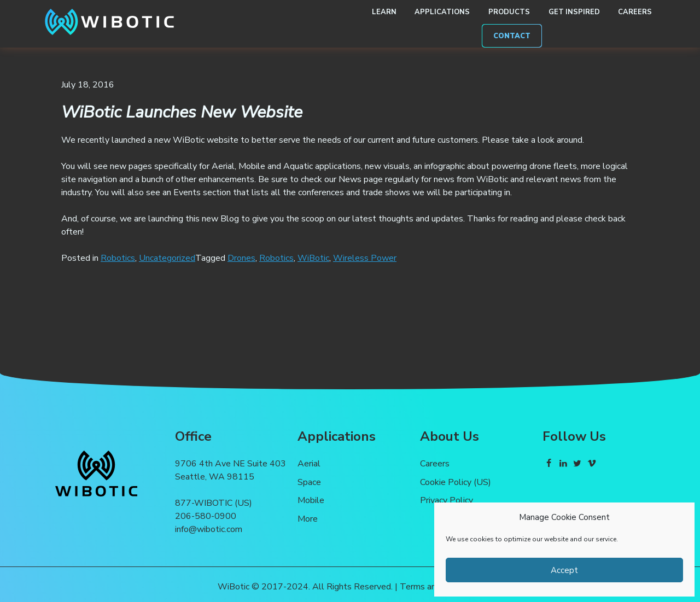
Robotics (118, 258)
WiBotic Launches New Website (182, 112)
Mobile (311, 500)
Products (509, 12)
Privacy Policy (447, 500)
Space (309, 482)
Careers (635, 12)
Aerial (309, 464)
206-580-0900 (206, 516)
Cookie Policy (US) (456, 482)
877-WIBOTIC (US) (214, 503)
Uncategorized (167, 258)
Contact (512, 36)
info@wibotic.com (209, 529)
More (308, 519)
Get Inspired (574, 12)
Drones (241, 258)
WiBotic (313, 258)
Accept (564, 570)
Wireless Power (365, 258)
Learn (384, 12)
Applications (442, 12)
